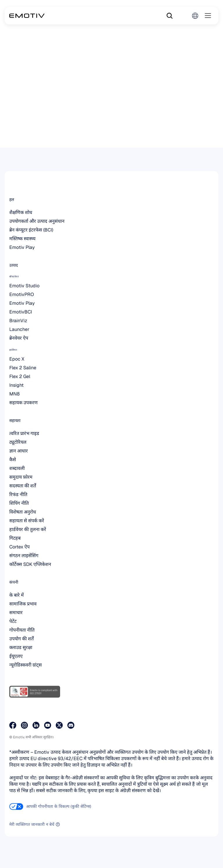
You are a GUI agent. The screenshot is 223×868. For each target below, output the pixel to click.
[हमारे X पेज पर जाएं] (59, 725)
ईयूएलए (16, 656)
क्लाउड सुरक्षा (21, 647)
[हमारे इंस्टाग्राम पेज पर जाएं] (24, 725)
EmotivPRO (22, 294)
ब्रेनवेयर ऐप (19, 338)
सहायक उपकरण (24, 403)
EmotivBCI (21, 312)
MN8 (15, 394)
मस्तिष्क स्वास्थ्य (22, 239)
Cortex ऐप (19, 547)
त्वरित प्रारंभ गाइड (24, 433)
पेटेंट (13, 621)
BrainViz (18, 321)
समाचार (16, 613)
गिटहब (15, 538)
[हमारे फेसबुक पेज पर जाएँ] (13, 725)
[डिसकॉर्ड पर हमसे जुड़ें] (71, 725)
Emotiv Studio (24, 286)
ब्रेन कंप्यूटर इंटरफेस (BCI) (31, 230)
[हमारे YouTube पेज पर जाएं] (48, 725)
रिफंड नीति (18, 494)
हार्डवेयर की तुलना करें (28, 529)
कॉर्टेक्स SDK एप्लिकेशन (30, 564)
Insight (16, 385)
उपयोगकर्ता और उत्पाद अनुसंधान (37, 221)
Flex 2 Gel (20, 376)
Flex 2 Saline (23, 368)
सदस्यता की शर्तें (23, 486)
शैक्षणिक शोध (21, 212)
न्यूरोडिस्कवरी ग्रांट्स (26, 665)
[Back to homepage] (27, 16)
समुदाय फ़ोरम (21, 477)
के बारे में (17, 595)
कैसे (13, 460)
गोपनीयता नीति (22, 630)
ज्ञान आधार (19, 451)
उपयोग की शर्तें (21, 639)
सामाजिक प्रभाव (23, 604)
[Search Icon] (170, 16)
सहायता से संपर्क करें (27, 521)
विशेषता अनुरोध (23, 512)
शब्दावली (17, 468)
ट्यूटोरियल (18, 442)
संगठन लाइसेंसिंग (24, 556)
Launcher (19, 329)
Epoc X (17, 359)
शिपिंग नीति (19, 503)
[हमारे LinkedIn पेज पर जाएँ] (36, 725)
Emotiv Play (22, 247)
